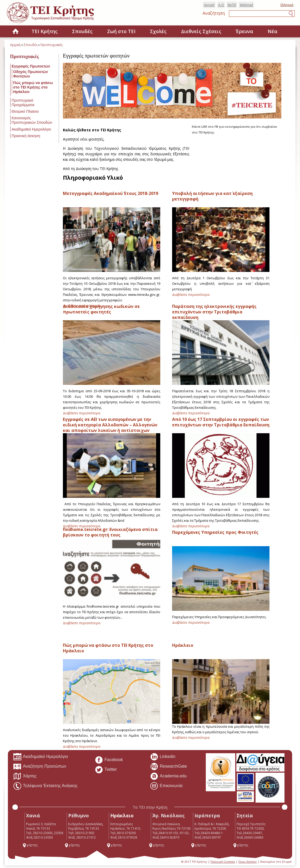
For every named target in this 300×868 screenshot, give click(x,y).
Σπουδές (82, 31)
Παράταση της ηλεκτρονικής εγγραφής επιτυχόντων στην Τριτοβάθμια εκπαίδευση (214, 312)
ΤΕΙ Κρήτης (45, 31)
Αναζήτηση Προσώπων (40, 767)
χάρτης (30, 845)
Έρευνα (244, 31)
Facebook (109, 760)
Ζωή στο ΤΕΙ (121, 31)
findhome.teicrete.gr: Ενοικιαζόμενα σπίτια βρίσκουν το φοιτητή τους (110, 532)
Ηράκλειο (183, 645)
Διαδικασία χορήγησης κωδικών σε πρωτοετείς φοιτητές (101, 309)
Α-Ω (221, 5)
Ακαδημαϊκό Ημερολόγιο (31, 129)
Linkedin (163, 757)
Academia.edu (168, 776)
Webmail (246, 5)
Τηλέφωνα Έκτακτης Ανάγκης (45, 786)
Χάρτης (25, 776)
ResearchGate (168, 767)
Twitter (106, 770)
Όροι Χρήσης (248, 862)
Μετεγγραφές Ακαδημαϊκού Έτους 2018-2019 (111, 193)
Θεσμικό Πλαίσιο (25, 111)
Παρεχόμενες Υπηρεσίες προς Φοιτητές (215, 532)
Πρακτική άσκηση (26, 136)
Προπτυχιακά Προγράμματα (23, 103)
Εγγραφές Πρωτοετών (31, 66)
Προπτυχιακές (52, 45)
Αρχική (209, 5)
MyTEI (232, 5)
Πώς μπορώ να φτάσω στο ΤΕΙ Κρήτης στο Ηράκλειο (33, 87)
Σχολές (158, 31)
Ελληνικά (287, 5)
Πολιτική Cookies (223, 862)
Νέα (272, 31)
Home (16, 32)
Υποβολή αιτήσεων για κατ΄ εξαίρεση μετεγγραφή (212, 196)
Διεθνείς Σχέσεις (201, 31)
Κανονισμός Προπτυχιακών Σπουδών (32, 120)
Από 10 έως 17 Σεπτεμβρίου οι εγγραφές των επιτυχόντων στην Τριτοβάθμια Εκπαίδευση (221, 422)
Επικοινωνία (166, 786)
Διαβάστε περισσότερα (191, 294)
